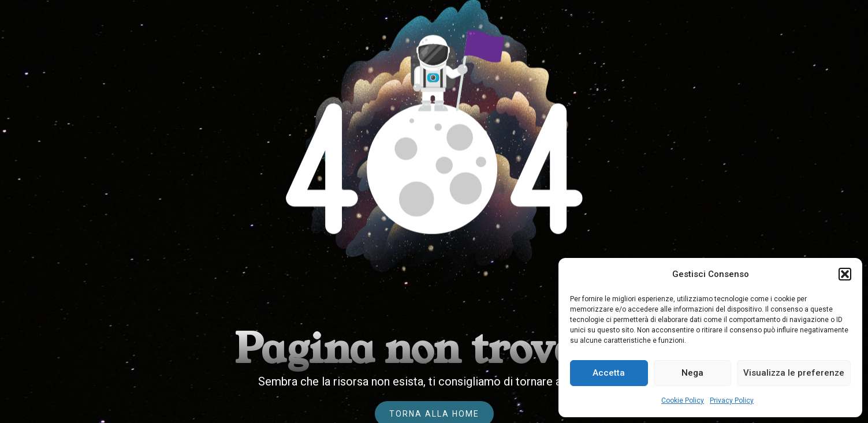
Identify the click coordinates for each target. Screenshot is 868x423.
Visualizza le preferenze (794, 373)
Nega (692, 373)
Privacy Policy (732, 400)
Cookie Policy (683, 400)
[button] (845, 274)
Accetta (609, 373)
